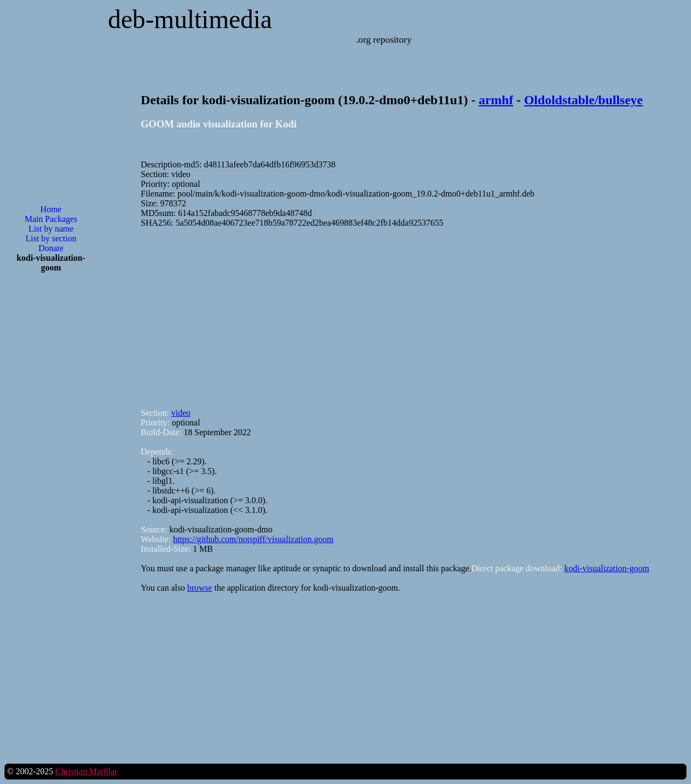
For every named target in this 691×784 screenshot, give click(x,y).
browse (200, 588)
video (181, 413)
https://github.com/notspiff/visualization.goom (253, 539)
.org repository (384, 39)
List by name (51, 229)
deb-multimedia (190, 19)
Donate (51, 248)
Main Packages (51, 219)
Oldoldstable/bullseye (584, 100)
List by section (51, 238)
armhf (496, 100)
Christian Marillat (86, 771)
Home (51, 209)
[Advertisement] (51, 454)
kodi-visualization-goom (607, 568)
